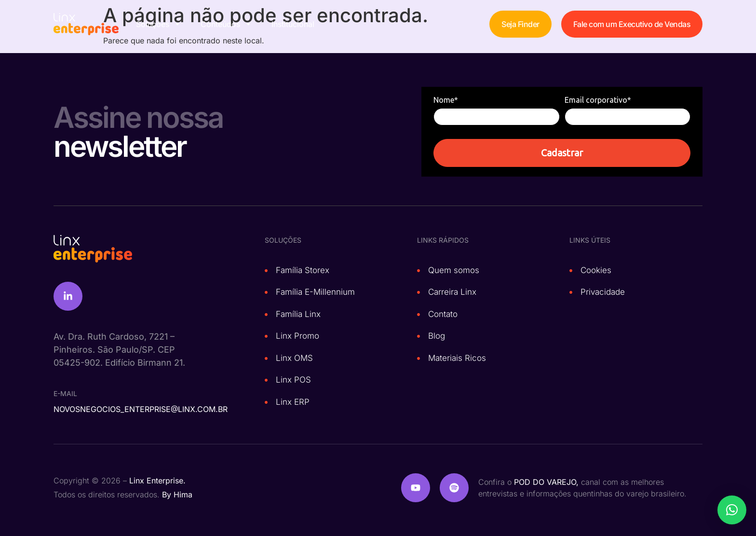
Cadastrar (562, 153)
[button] (732, 510)
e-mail (65, 393)
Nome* (446, 100)
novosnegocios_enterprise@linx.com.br (141, 409)
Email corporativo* (598, 100)
